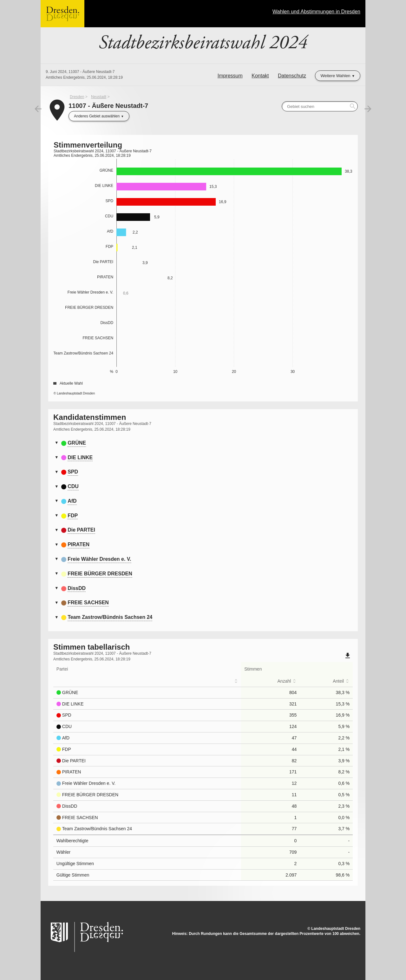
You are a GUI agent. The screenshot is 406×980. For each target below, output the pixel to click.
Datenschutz (292, 76)
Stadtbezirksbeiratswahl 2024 (203, 43)
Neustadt (99, 97)
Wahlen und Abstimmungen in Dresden (316, 12)
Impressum (230, 76)
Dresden (77, 97)
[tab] (203, 443)
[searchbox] (320, 106)
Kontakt (260, 76)
